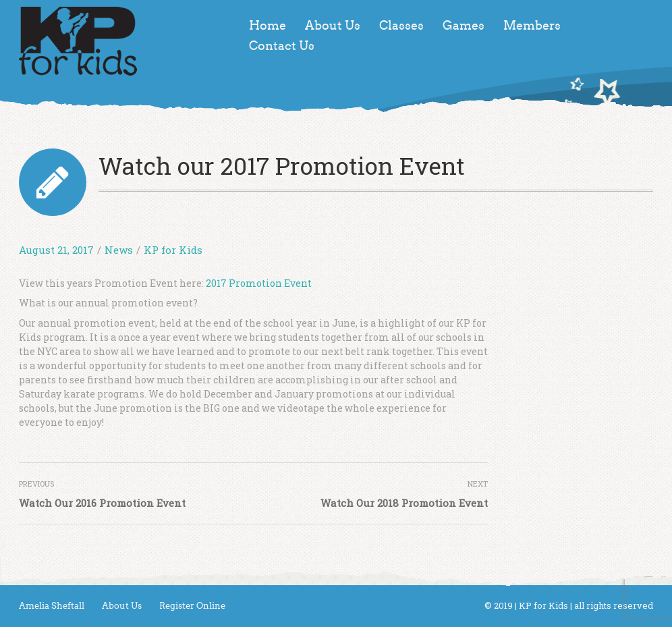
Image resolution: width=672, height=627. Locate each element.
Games (464, 26)
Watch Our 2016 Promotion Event (102, 503)
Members (532, 26)
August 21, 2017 (56, 250)
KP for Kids (173, 250)
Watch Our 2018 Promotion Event (404, 503)
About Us (333, 26)
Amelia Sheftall (52, 606)
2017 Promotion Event (259, 283)
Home (268, 26)
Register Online (192, 606)
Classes (401, 26)
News (119, 250)
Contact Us (282, 46)
